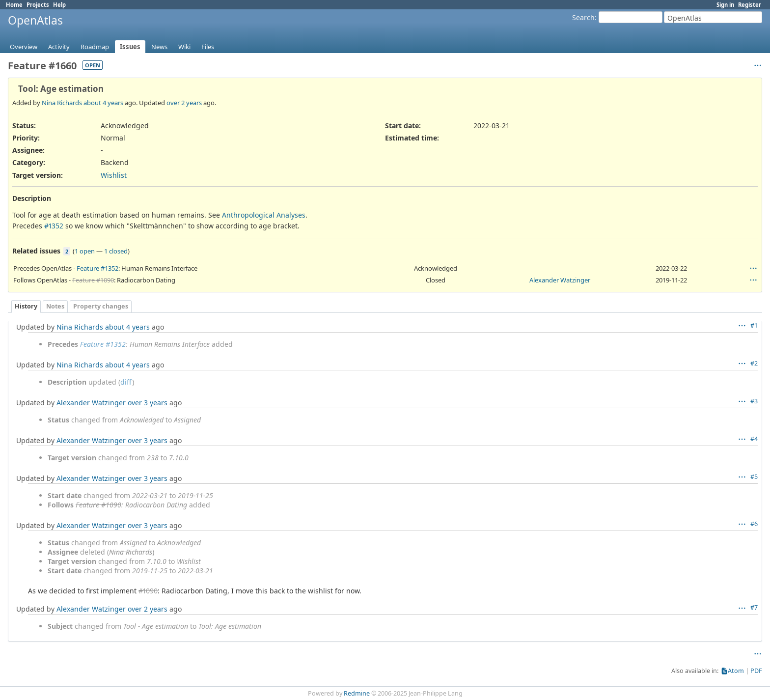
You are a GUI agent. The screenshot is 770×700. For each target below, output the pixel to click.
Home (14, 5)
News (159, 47)
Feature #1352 (97, 268)
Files (208, 47)
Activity (59, 47)
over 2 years (184, 103)
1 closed (116, 251)
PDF (756, 671)
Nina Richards (62, 103)
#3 (754, 401)
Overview (24, 47)
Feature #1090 (93, 280)
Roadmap (95, 47)
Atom (736, 671)
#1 (754, 325)
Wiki (184, 47)
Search (583, 17)
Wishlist (114, 175)
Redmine (357, 693)
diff (126, 382)
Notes (55, 306)
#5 (754, 477)
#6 (754, 524)
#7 (754, 607)
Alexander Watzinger (560, 280)
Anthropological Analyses (264, 215)
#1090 (148, 591)
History (26, 306)
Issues (130, 47)
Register (750, 5)
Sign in (725, 5)
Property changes (101, 306)
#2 (754, 363)
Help (59, 5)
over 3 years (148, 403)
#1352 (54, 226)
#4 (754, 439)
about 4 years (103, 103)
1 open (85, 251)
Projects (38, 5)
